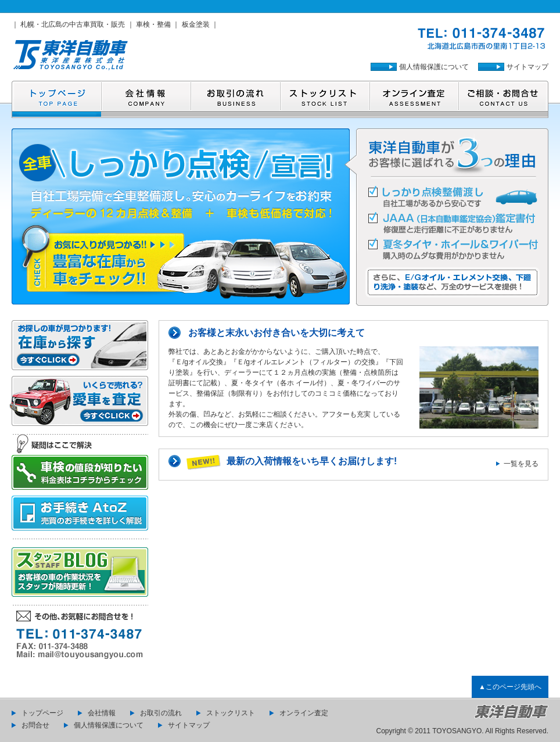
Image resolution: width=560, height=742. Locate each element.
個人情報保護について (434, 67)
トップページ (42, 713)
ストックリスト (231, 713)
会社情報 (102, 713)
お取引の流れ (161, 713)
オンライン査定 (304, 713)
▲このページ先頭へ (510, 687)
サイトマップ (527, 67)
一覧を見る (521, 464)
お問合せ (35, 725)
